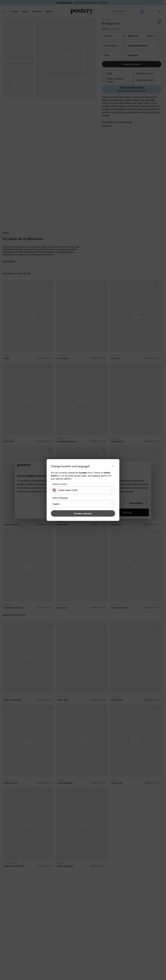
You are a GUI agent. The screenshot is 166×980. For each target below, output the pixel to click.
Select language (60, 498)
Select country (60, 484)
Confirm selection (83, 513)
